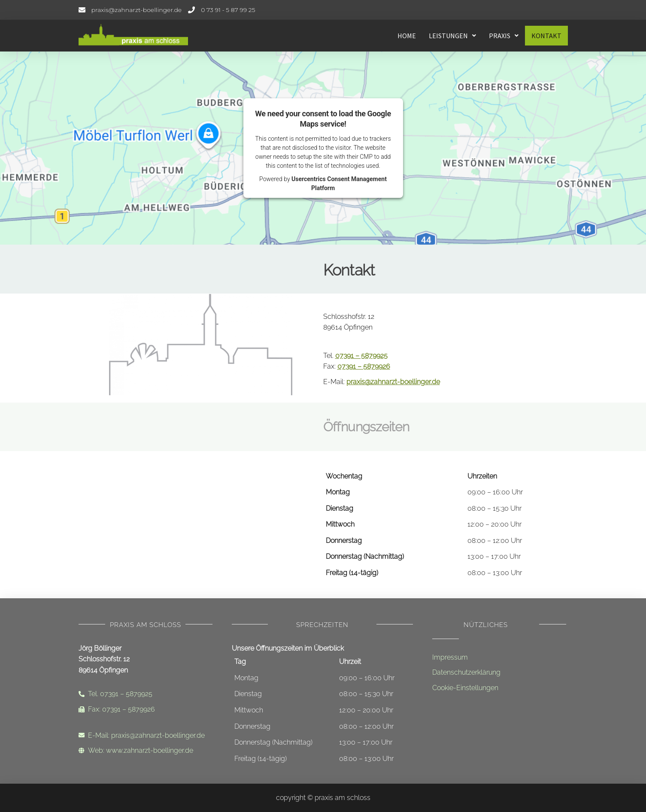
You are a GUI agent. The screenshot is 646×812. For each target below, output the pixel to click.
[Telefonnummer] (221, 10)
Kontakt (546, 36)
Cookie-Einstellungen (465, 688)
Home (407, 36)
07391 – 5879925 (361, 356)
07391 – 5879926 (364, 366)
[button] (452, 36)
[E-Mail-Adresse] (130, 10)
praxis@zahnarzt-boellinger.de (393, 382)
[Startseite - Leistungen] (143, 36)
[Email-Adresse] (146, 736)
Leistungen (452, 36)
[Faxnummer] (146, 709)
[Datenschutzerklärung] (499, 673)
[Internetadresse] (146, 751)
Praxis (504, 36)
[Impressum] (499, 657)
